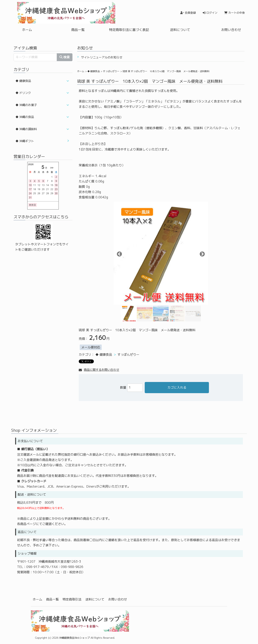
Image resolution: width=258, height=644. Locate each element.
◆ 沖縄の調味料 (26, 129)
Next (201, 253)
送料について (180, 30)
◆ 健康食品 (94, 71)
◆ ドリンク (23, 93)
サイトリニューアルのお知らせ (102, 57)
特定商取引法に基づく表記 (129, 30)
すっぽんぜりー (111, 71)
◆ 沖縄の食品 (25, 117)
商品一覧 (78, 30)
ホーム (27, 30)
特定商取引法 (72, 599)
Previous (118, 253)
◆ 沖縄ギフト (25, 141)
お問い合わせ (231, 30)
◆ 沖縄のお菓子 (26, 105)
